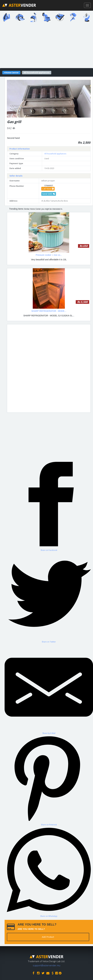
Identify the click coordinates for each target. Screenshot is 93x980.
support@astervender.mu (46, 965)
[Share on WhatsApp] (49, 872)
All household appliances (55, 154)
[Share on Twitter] (49, 597)
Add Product (48, 937)
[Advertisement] (49, 368)
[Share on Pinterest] (49, 780)
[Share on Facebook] (49, 506)
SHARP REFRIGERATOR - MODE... (49, 311)
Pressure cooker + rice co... (49, 255)
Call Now (48, 189)
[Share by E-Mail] (49, 689)
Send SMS (49, 194)
